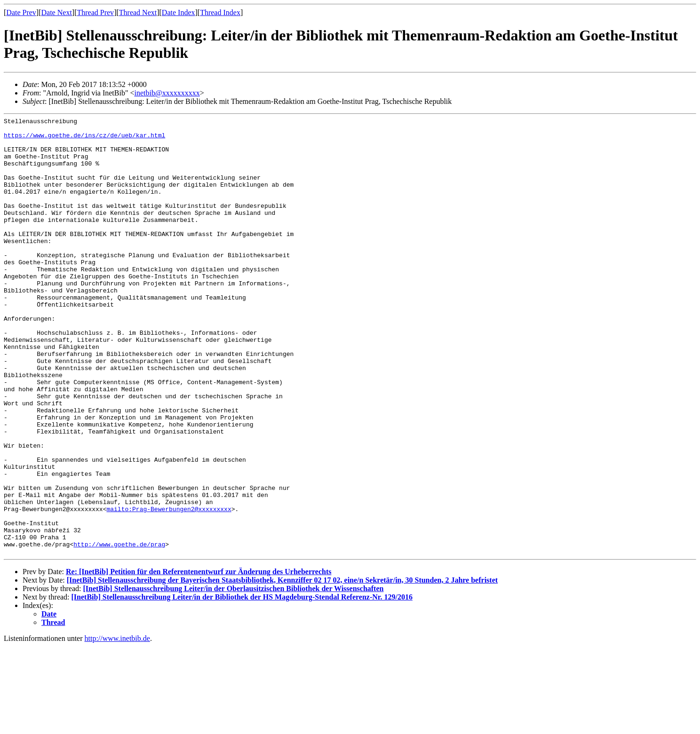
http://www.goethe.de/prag (119, 630)
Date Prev (21, 12)
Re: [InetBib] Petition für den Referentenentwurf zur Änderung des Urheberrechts (199, 659)
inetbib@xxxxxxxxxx (167, 93)
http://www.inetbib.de (117, 726)
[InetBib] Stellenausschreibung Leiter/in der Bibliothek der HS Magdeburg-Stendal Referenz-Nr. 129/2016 (242, 684)
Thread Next (138, 12)
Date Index (179, 12)
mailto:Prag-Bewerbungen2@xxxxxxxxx (169, 588)
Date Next (57, 12)
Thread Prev (95, 12)
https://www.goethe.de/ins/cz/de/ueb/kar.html (84, 139)
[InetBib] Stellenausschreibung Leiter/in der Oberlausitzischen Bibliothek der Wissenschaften (233, 676)
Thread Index (220, 12)
